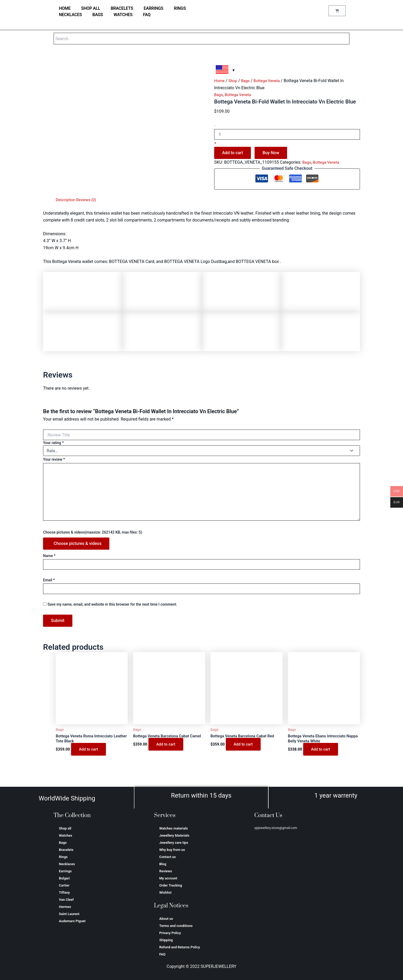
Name (49, 556)
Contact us (168, 857)
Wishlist (165, 892)
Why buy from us (172, 850)
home (65, 8)
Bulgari (64, 878)
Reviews (166, 871)
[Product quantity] (287, 134)
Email (49, 580)
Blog (163, 864)
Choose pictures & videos (78, 543)
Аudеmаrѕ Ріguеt (72, 921)
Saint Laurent (69, 914)
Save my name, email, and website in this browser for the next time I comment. (112, 604)
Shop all (91, 8)
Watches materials (174, 828)
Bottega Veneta (271, 81)
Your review (54, 459)
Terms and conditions (176, 926)
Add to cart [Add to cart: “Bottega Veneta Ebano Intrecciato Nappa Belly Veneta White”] (322, 750)
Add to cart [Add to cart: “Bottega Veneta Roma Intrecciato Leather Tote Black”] (89, 750)
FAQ (147, 15)
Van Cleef (66, 900)
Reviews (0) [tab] (89, 200)
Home (220, 81)
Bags (98, 15)
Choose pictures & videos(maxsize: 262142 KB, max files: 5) (93, 532)
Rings (180, 8)
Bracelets (122, 8)
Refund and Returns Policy (180, 947)
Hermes (65, 907)
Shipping (166, 940)
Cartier (64, 885)
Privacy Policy (170, 933)
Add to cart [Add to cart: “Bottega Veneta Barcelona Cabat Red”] (244, 745)
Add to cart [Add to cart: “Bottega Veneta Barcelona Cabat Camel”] (167, 750)
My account (168, 878)
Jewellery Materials (174, 835)
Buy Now (271, 153)
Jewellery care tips (174, 843)
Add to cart (233, 153)
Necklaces (70, 15)
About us (166, 919)
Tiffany (64, 892)
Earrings (153, 8)
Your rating (53, 443)
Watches (123, 15)
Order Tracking (171, 885)
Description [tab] (66, 200)
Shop (234, 81)
